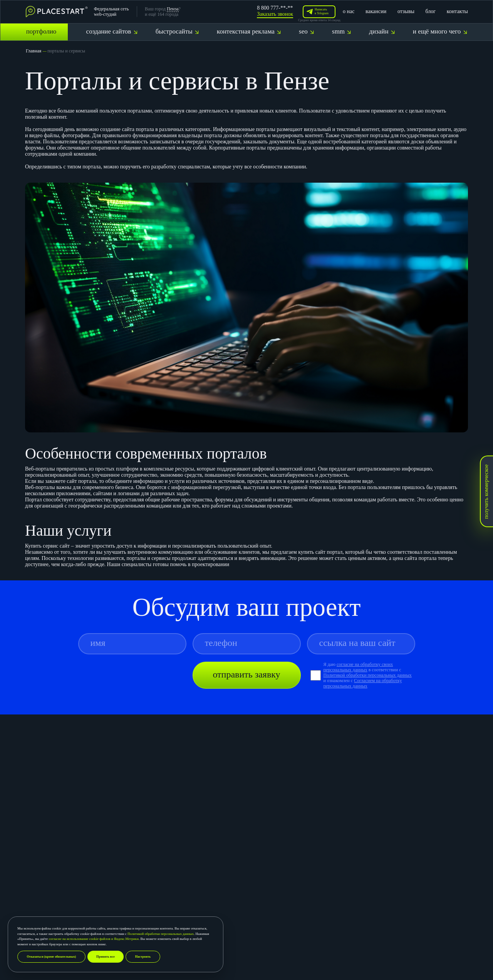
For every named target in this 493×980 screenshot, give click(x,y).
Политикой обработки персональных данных (161, 933)
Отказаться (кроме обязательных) (54, 956)
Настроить (150, 956)
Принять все (111, 956)
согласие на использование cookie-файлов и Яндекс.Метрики (94, 938)
